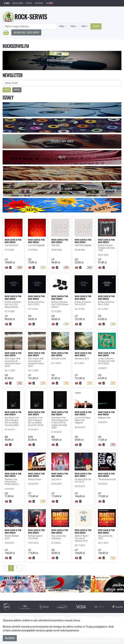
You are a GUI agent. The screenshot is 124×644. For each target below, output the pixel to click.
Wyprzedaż (62, 205)
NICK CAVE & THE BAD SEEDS (13, 241)
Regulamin (18, 3)
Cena (73, 26)
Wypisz (17, 90)
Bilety (62, 157)
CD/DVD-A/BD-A (62, 109)
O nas (7, 3)
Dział (62, 26)
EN (49, 3)
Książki (62, 173)
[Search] (30, 26)
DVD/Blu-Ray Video (62, 141)
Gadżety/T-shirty (62, 189)
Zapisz (7, 90)
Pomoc (29, 3)
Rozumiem (10, 638)
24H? (84, 26)
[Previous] (5, 568)
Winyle (62, 125)
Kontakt (39, 3)
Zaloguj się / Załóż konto (26, 32)
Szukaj (96, 26)
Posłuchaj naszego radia (62, 60)
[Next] (22, 568)
